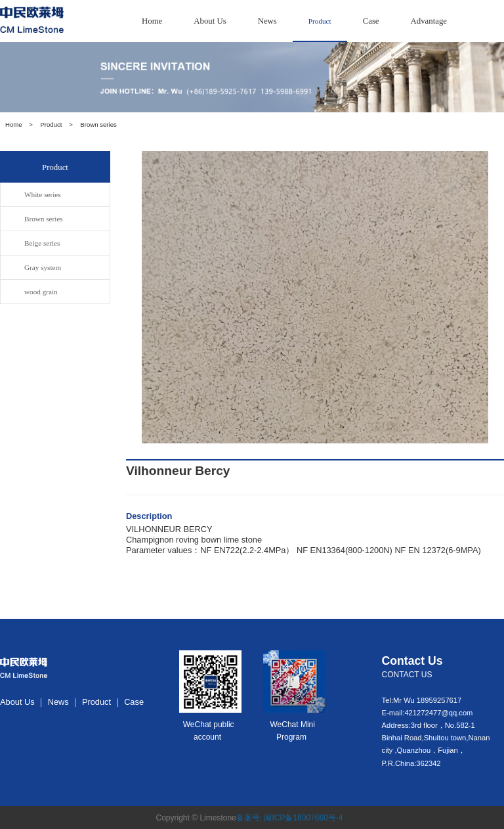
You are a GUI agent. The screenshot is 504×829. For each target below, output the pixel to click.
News (267, 21)
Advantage (429, 21)
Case (371, 21)
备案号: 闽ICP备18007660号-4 (290, 818)
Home (152, 21)
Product (320, 21)
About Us (210, 21)
